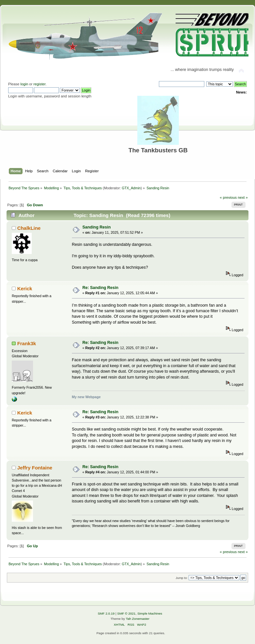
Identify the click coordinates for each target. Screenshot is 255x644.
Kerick (25, 288)
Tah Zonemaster (138, 619)
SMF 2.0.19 (106, 613)
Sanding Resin (97, 227)
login (24, 84)
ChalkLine (29, 228)
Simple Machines (150, 613)
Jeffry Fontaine (35, 468)
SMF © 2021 (127, 613)
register (39, 84)
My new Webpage (86, 397)
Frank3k (27, 343)
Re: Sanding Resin (100, 288)
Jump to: (182, 578)
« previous (228, 197)
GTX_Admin (131, 188)
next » (243, 197)
